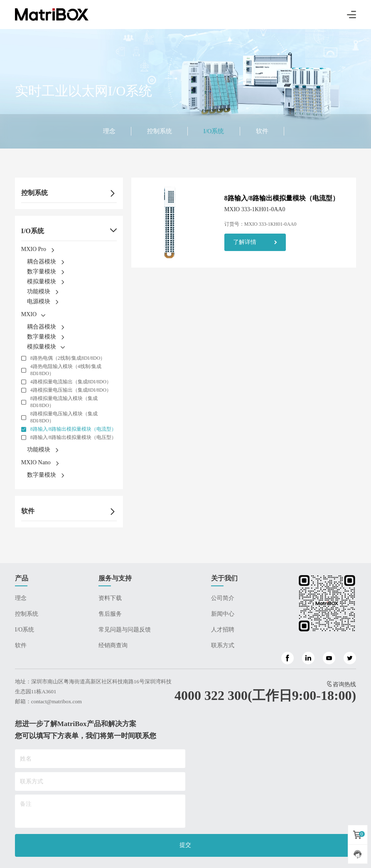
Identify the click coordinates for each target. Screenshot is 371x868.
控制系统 (160, 131)
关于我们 (224, 578)
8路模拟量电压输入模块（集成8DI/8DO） (64, 417)
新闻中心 (223, 614)
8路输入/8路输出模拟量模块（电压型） (73, 437)
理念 (109, 131)
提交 (185, 845)
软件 (262, 131)
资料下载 (110, 598)
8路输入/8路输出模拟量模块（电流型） (73, 429)
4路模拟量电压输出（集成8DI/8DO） (71, 390)
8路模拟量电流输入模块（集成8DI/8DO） (64, 402)
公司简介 (223, 598)
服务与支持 (115, 578)
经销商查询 (113, 645)
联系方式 (223, 645)
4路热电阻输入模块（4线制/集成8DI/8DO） (66, 370)
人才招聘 (223, 630)
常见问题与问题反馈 (125, 630)
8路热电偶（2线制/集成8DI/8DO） (68, 358)
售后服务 (110, 614)
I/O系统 (214, 131)
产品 (22, 578)
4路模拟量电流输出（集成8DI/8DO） (71, 382)
